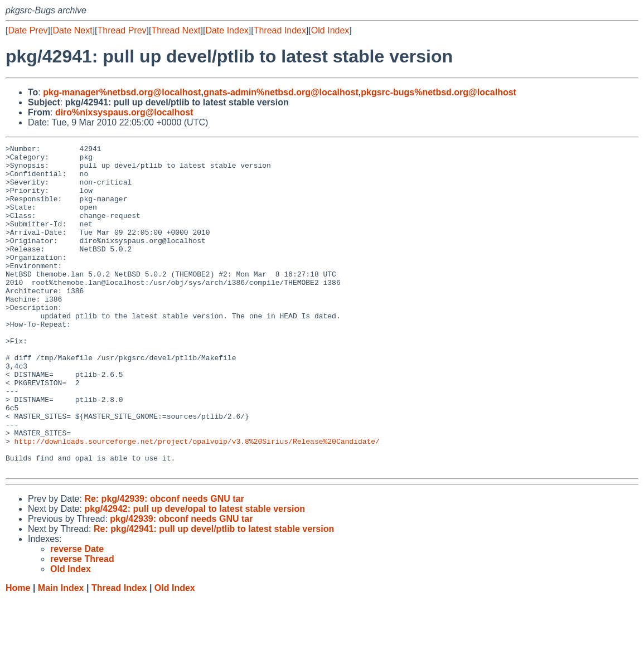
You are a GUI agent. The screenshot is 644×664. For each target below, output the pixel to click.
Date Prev (28, 30)
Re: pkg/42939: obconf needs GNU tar (164, 564)
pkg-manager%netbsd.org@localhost (122, 92)
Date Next (72, 30)
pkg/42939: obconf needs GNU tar (181, 584)
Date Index (227, 30)
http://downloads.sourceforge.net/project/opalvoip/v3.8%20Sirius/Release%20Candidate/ (197, 501)
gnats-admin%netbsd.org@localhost (281, 92)
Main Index (61, 653)
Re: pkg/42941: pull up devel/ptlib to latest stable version (214, 594)
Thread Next (176, 30)
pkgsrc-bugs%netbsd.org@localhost (439, 92)
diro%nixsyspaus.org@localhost (124, 112)
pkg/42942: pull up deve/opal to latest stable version (195, 574)
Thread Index (280, 30)
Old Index (330, 30)
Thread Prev (122, 30)
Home (18, 653)
